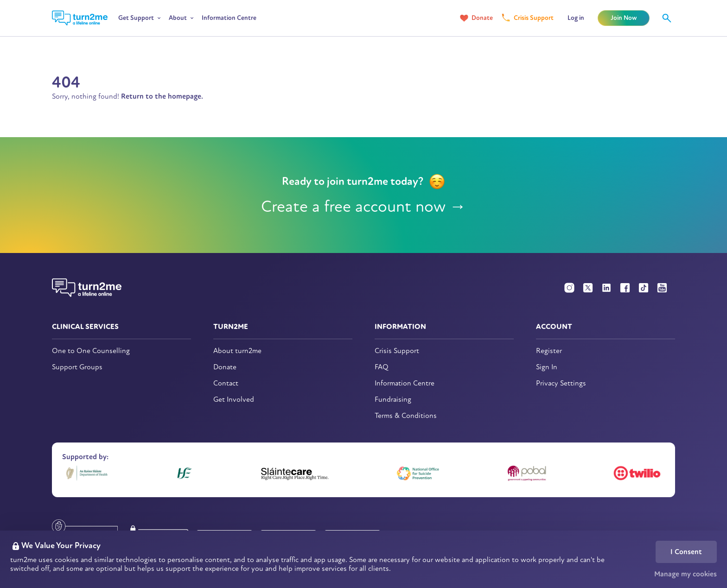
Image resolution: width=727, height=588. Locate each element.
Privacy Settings (561, 383)
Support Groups (77, 367)
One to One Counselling (91, 351)
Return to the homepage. (162, 96)
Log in (576, 18)
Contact (226, 383)
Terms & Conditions (406, 416)
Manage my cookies (686, 574)
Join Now (624, 18)
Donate (482, 18)
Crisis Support (534, 18)
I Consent (686, 552)
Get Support (136, 18)
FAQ (382, 367)
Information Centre (229, 18)
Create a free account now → (364, 207)
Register (549, 351)
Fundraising (393, 400)
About (178, 18)
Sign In (547, 367)
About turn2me (237, 351)
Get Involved (234, 400)
